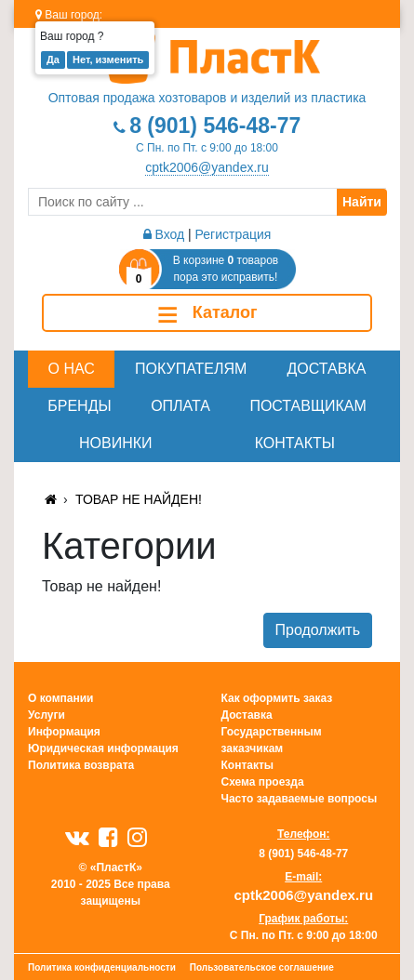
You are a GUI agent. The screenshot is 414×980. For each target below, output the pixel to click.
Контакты (295, 443)
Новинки (116, 443)
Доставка (327, 369)
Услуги (47, 715)
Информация (64, 732)
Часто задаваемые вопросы (300, 799)
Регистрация (234, 234)
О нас (72, 369)
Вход (164, 234)
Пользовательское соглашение (262, 967)
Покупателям (191, 369)
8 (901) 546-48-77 (215, 126)
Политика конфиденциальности (102, 967)
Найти (362, 202)
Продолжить (318, 630)
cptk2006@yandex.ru (207, 167)
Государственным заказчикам (272, 740)
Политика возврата (81, 765)
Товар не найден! (139, 499)
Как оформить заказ (277, 698)
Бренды (79, 406)
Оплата (180, 406)
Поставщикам (307, 406)
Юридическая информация (103, 748)
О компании (61, 698)
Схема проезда (263, 782)
